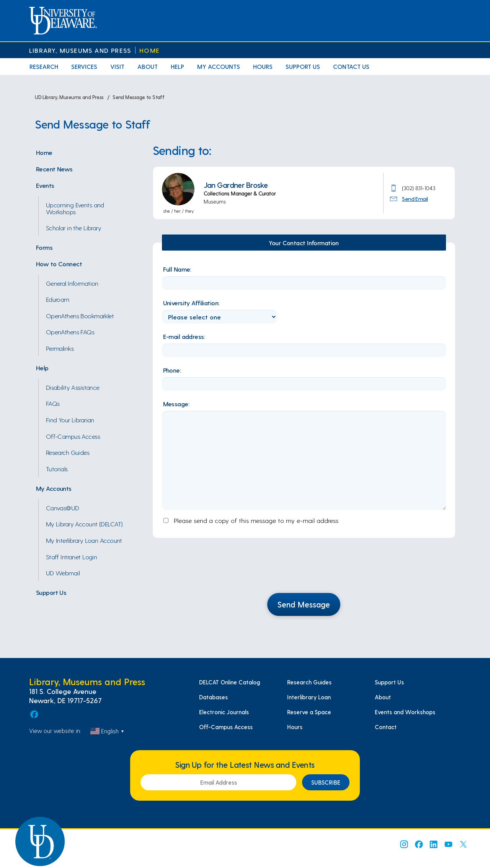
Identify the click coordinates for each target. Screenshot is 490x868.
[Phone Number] (395, 187)
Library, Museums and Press (80, 50)
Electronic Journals (224, 712)
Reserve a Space (309, 712)
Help (177, 66)
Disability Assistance (73, 387)
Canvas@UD (63, 508)
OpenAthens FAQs (70, 332)
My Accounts (219, 66)
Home (149, 50)
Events (45, 185)
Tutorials (57, 469)
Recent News (54, 169)
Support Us (303, 66)
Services (84, 66)
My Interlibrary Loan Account (84, 540)
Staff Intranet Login (72, 557)
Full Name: (177, 269)
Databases (213, 697)
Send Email (415, 199)
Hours (263, 66)
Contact (386, 727)
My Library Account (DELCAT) (84, 524)
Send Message (304, 604)
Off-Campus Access (73, 436)
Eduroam (58, 299)
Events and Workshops (405, 712)
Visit (117, 66)
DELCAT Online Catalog (229, 682)
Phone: (172, 370)
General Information (72, 283)
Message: (176, 404)
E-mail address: (184, 336)
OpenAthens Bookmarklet (80, 316)
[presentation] (304, 570)
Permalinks (60, 348)
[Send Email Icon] (395, 198)
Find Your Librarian (70, 420)
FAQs (53, 403)
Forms (44, 247)
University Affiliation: (191, 303)
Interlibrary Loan (309, 697)
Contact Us (351, 66)
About (148, 66)
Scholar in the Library (74, 228)
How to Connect (59, 264)
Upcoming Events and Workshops (75, 208)
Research (44, 66)
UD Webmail (63, 573)
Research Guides (68, 452)
